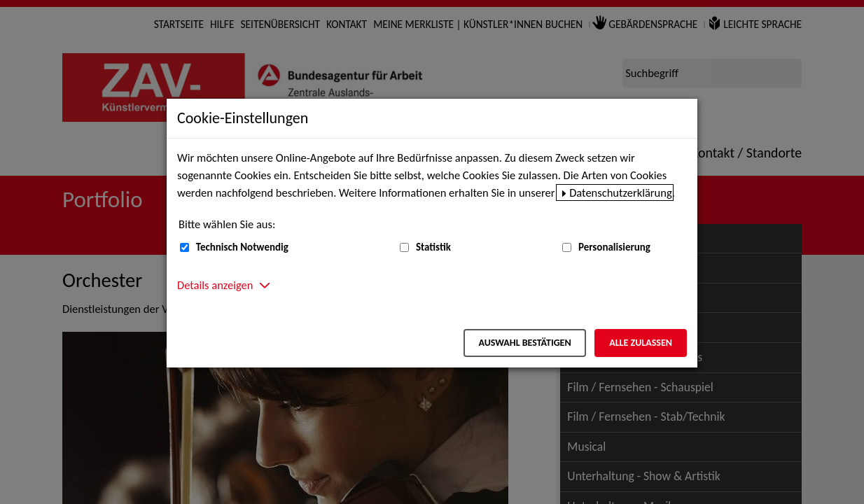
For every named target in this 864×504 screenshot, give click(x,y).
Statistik (433, 247)
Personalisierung (614, 247)
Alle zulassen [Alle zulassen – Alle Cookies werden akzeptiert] (641, 343)
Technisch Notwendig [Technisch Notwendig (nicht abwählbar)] (242, 247)
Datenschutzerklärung (621, 192)
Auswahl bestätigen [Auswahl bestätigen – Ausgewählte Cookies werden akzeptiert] (524, 343)
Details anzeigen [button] (215, 285)
